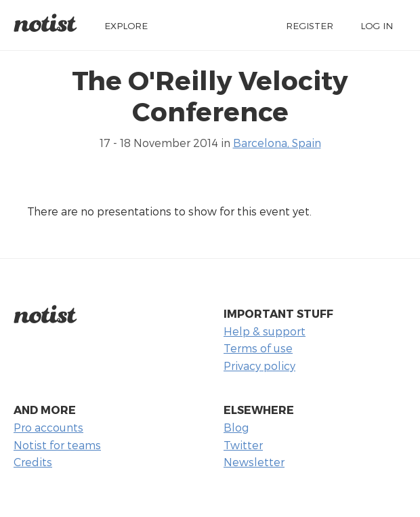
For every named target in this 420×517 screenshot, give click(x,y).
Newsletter (254, 462)
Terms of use (258, 348)
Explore (126, 25)
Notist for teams (57, 445)
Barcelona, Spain (277, 143)
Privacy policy (259, 366)
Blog (236, 427)
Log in (377, 25)
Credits (33, 462)
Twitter (243, 445)
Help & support (265, 331)
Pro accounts (48, 427)
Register (310, 25)
